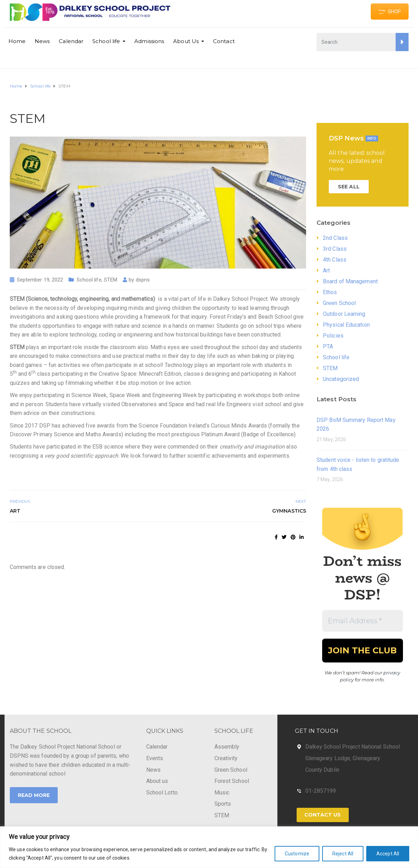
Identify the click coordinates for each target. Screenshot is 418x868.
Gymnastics (289, 511)
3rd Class (335, 249)
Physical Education (346, 325)
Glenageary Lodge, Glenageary (343, 758)
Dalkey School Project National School (353, 747)
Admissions (149, 41)
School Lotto (162, 793)
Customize (297, 854)
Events (155, 758)
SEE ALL (349, 187)
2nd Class (335, 238)
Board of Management (350, 281)
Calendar (71, 41)
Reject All (343, 854)
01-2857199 (321, 791)
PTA (328, 346)
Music (222, 793)
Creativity (226, 758)
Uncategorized (341, 379)
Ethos (330, 292)
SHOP (389, 12)
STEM (111, 280)
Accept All (388, 854)
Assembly (227, 747)
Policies (333, 336)
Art (15, 511)
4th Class (335, 260)
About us (157, 781)
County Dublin (322, 770)
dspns (143, 280)
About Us (186, 41)
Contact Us (323, 815)
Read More (34, 795)
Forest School (232, 781)
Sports (223, 804)
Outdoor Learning (344, 314)
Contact (224, 41)
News (42, 41)
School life (106, 41)
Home (17, 41)
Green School (339, 303)
